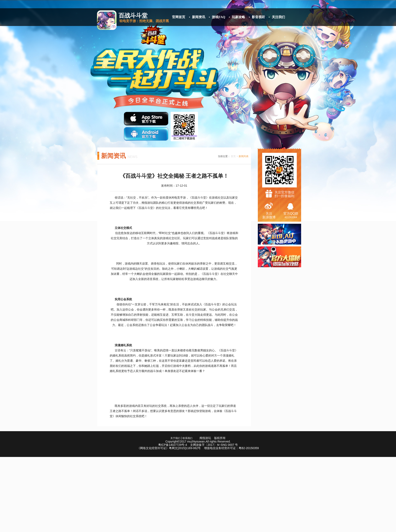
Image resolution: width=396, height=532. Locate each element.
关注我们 (278, 17)
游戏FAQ (219, 17)
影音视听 (258, 17)
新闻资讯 (199, 17)
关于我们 (175, 438)
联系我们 (187, 438)
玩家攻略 (238, 17)
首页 (233, 156)
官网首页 (179, 17)
